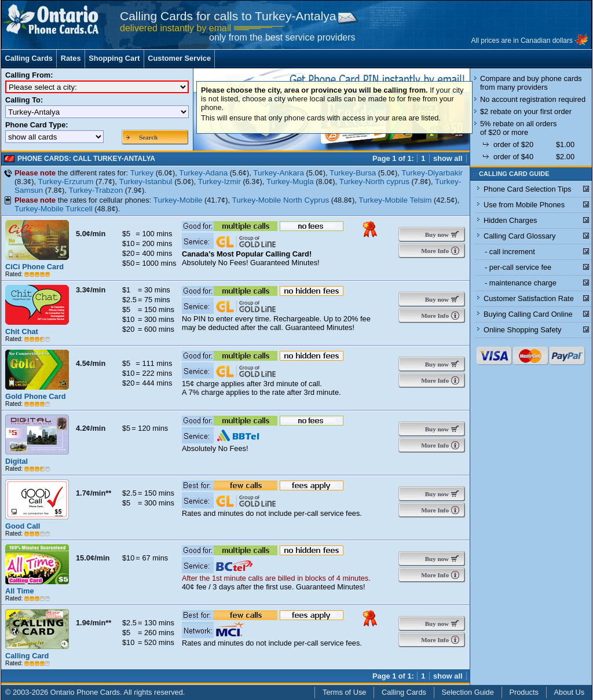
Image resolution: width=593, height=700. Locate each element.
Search (148, 137)
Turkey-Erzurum (66, 182)
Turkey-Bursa (353, 173)
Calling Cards (29, 58)
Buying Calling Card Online (528, 314)
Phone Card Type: (37, 125)
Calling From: (29, 75)
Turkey (142, 173)
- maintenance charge (521, 283)
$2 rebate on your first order (526, 111)
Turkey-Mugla (290, 182)
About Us (570, 692)
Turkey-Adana (203, 173)
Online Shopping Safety (522, 330)
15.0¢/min (93, 558)
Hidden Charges (510, 220)
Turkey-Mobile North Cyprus (281, 200)
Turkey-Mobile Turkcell (54, 209)
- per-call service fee (518, 267)
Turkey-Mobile (178, 200)
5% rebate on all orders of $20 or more (518, 128)
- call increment (510, 252)
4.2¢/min (91, 428)
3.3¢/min (91, 290)
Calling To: (24, 100)
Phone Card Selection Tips (528, 189)
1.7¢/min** (94, 493)
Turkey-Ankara (279, 173)
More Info (434, 251)
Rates (71, 58)
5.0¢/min (91, 234)
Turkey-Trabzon (96, 190)
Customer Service (179, 58)
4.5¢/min (91, 363)
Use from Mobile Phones (524, 205)
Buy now (434, 234)
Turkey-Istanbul (145, 182)
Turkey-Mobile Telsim (395, 200)
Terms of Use (344, 692)
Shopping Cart (114, 58)
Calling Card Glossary (519, 236)
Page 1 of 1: (393, 158)
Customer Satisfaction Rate (529, 298)
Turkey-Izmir (219, 182)
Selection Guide (468, 692)
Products (524, 692)
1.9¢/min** (94, 623)
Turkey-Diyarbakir (432, 173)
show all (448, 158)
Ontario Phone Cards (85, 692)
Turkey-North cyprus (374, 182)
